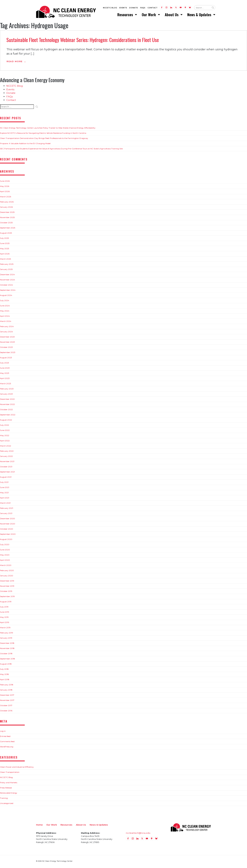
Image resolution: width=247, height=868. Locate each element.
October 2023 (6, 348)
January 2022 (6, 457)
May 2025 (4, 249)
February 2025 (7, 265)
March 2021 (5, 504)
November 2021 (7, 462)
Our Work (149, 15)
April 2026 (5, 192)
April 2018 (5, 680)
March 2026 (6, 198)
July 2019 (4, 608)
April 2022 (5, 442)
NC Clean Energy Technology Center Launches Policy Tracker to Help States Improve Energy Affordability (48, 129)
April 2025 (5, 255)
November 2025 (7, 218)
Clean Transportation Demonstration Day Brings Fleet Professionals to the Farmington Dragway (44, 139)
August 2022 (6, 421)
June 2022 (5, 431)
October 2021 (6, 468)
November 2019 (7, 587)
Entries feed (5, 737)
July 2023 (4, 364)
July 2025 (4, 239)
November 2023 (7, 343)
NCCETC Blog (110, 8)
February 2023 (7, 390)
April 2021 (5, 499)
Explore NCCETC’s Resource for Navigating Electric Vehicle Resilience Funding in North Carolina (43, 134)
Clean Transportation (10, 773)
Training (4, 799)
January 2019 (6, 639)
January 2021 (6, 514)
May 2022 (5, 436)
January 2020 (7, 577)
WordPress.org (7, 748)
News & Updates (200, 15)
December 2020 (7, 519)
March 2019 (5, 628)
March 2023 (6, 384)
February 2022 (7, 452)
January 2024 (6, 333)
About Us (172, 15)
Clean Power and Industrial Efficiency (17, 768)
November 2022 (7, 405)
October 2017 (6, 706)
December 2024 (7, 275)
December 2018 (7, 644)
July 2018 (4, 670)
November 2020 (8, 525)
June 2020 (5, 551)
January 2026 (6, 208)
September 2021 (7, 473)
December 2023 (7, 338)
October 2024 (6, 286)
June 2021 (5, 488)
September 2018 (7, 660)
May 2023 (5, 374)
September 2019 (7, 597)
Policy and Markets (9, 783)
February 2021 (7, 509)
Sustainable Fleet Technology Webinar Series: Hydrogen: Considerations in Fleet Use (83, 41)
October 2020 (7, 530)
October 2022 (6, 410)
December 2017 (7, 696)
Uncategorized (7, 804)
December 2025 (7, 213)
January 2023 (6, 395)
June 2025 (5, 244)
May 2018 (4, 675)
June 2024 (5, 307)
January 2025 (6, 270)
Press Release (6, 789)
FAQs (143, 8)
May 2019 (4, 618)
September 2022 (8, 416)
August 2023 (6, 358)
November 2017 (7, 701)
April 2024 (5, 317)
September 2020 (8, 535)
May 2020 (5, 556)
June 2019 (5, 613)
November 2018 (7, 649)
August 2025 (6, 234)
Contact (152, 8)
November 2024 (7, 281)
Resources (126, 15)
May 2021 (4, 493)
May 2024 (5, 312)
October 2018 (6, 654)
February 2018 (7, 686)
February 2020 (7, 571)
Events (123, 8)
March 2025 (5, 260)
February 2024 (7, 327)
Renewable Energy (9, 794)
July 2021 (4, 483)
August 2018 (6, 665)
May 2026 (5, 187)
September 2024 (8, 291)
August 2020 (6, 540)
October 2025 (6, 223)
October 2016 (6, 712)
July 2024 (5, 301)
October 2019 (6, 592)
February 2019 (7, 634)
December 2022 (7, 400)
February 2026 (7, 203)
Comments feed (7, 742)
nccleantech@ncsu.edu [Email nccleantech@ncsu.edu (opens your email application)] (138, 834)
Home (39, 826)
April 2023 (5, 379)
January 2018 (6, 691)
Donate (134, 8)
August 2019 (6, 603)
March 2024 (6, 322)
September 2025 (8, 229)
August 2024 (6, 296)
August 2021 (6, 478)
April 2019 (5, 623)
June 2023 (5, 369)
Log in (3, 732)
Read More (15, 62)
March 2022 (6, 447)
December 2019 (7, 582)
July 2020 (5, 545)
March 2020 (6, 566)
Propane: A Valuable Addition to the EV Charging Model (25, 144)
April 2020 (5, 561)
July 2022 (4, 426)
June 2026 (5, 182)
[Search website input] (202, 8)
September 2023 (8, 353)
